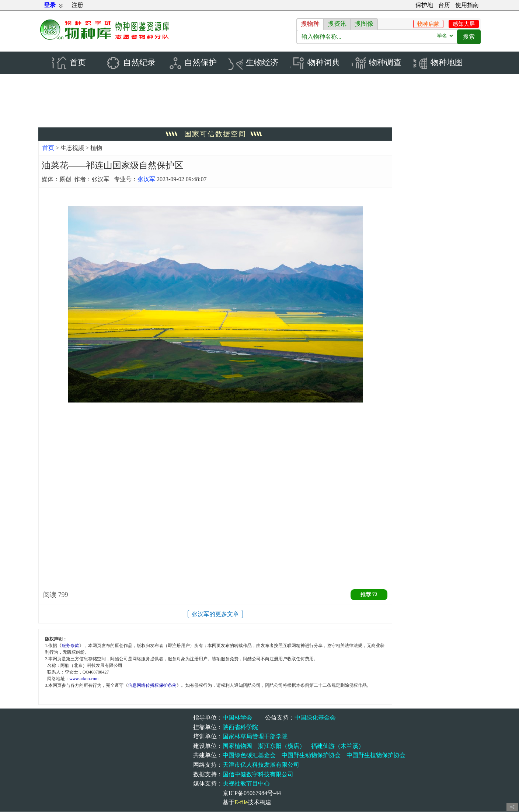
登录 (50, 5)
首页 (48, 148)
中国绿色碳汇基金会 (249, 755)
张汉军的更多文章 (215, 614)
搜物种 (310, 24)
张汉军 (146, 180)
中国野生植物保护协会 (376, 755)
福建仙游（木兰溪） (338, 746)
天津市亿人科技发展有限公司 (261, 765)
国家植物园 (237, 746)
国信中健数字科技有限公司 (258, 775)
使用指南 (467, 5)
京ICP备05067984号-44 (252, 793)
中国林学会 (237, 718)
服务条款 (70, 646)
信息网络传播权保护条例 (152, 686)
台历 (444, 5)
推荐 (369, 595)
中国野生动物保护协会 (311, 755)
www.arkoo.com (84, 679)
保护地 (424, 5)
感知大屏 (464, 24)
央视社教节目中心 (246, 784)
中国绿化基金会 (315, 718)
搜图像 (364, 24)
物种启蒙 (428, 24)
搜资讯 (337, 24)
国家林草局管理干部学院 (255, 737)
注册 (77, 5)
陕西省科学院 (240, 727)
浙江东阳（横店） (282, 746)
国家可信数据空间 (215, 134)
